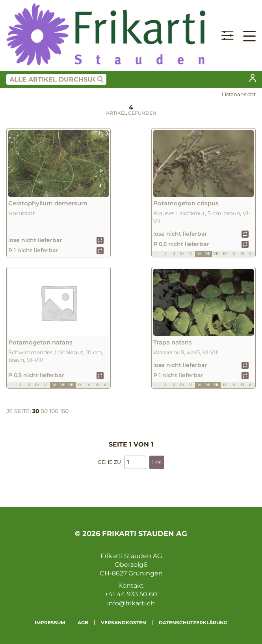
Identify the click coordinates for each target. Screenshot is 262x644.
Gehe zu (109, 462)
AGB (83, 623)
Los (157, 462)
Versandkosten (124, 623)
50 (44, 411)
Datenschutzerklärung (193, 623)
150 (64, 411)
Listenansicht (239, 94)
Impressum (50, 623)
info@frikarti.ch (131, 603)
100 (54, 411)
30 (36, 411)
